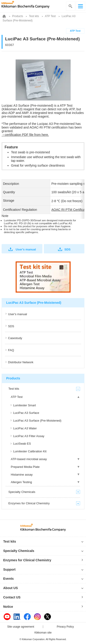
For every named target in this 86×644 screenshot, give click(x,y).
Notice (8, 607)
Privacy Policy (65, 627)
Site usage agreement (21, 627)
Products (18, 16)
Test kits (34, 16)
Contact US (12, 597)
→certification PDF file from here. (25, 135)
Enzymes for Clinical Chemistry (27, 560)
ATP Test (50, 16)
